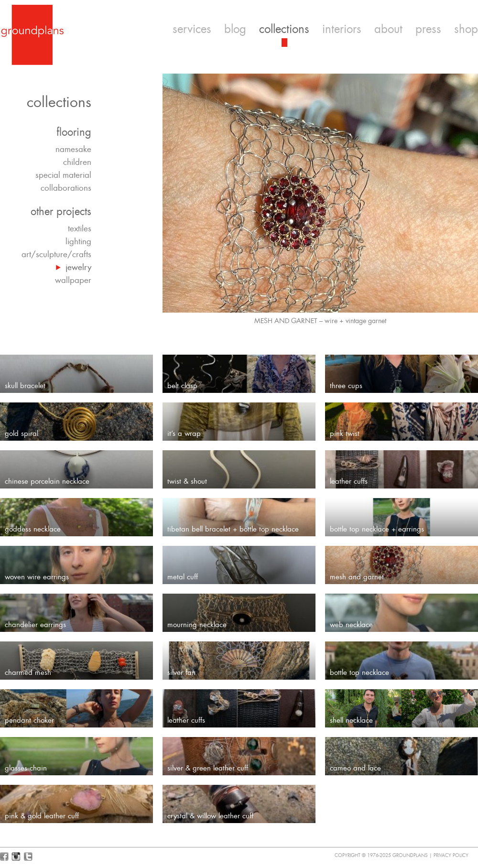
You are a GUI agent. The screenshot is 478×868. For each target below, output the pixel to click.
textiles (80, 228)
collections (284, 29)
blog (235, 29)
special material (63, 175)
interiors (342, 29)
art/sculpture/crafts (56, 254)
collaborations (66, 188)
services (192, 29)
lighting (78, 241)
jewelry (78, 267)
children (77, 162)
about (388, 29)
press (428, 29)
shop (466, 29)
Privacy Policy (451, 855)
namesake (73, 149)
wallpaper (73, 280)
